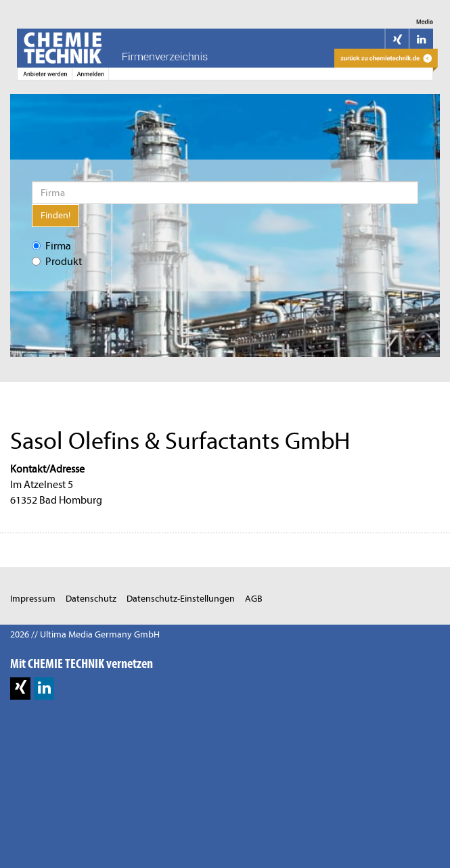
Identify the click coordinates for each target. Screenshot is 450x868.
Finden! (55, 215)
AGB (254, 599)
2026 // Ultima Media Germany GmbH (85, 634)
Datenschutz (91, 599)
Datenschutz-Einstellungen (181, 599)
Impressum (33, 599)
